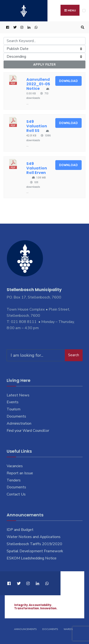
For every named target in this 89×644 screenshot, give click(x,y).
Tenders (14, 480)
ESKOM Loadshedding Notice (32, 558)
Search (74, 355)
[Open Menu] (84, 11)
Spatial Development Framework (35, 551)
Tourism (14, 409)
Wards (68, 629)
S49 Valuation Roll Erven (37, 168)
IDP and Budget (20, 530)
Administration (19, 423)
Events (13, 402)
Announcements (25, 629)
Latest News (18, 395)
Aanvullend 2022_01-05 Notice (38, 84)
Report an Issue (20, 473)
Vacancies (15, 466)
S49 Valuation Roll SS (37, 126)
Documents (16, 416)
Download (68, 81)
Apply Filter (44, 65)
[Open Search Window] (82, 27)
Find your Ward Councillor (28, 431)
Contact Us (16, 494)
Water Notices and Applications (34, 537)
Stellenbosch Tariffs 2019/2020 (34, 544)
